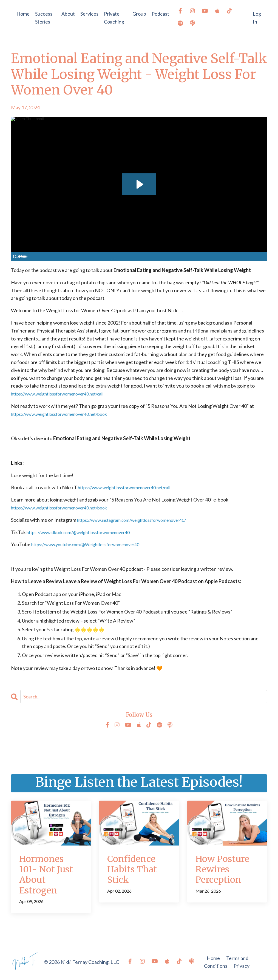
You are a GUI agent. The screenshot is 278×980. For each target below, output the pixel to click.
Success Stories (44, 18)
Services (89, 14)
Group (139, 14)
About (68, 14)
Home (23, 14)
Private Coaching (114, 18)
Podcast (160, 14)
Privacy (242, 966)
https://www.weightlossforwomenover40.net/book (66, 414)
